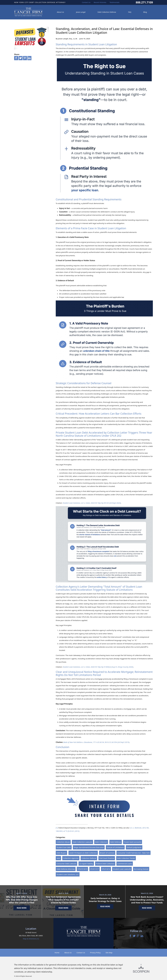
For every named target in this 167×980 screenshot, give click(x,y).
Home (57, 953)
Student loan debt (64, 847)
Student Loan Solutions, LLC (68, 874)
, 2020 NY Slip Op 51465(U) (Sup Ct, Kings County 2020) (98, 667)
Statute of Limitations (115, 847)
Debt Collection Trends (126, 858)
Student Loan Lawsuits (122, 869)
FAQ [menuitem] (130, 12)
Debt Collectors (101, 842)
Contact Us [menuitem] (86, 2)
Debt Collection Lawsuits (83, 842)
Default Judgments (134, 847)
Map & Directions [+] (31, 939)
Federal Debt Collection (105, 864)
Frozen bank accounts (132, 842)
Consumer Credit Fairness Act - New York (133, 853)
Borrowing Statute (141, 869)
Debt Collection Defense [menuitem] (107, 12)
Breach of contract (107, 853)
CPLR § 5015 (82, 869)
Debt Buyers (61, 853)
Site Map (109, 953)
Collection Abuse (63, 842)
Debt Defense (116, 842)
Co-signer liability (86, 864)
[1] (57, 828)
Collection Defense (89, 858)
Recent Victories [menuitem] (100, 2)
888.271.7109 (144, 2)
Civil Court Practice (107, 858)
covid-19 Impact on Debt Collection (83, 853)
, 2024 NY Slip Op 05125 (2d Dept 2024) (92, 503)
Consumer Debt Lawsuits (67, 864)
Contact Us (81, 953)
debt (58, 858)
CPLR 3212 (106, 869)
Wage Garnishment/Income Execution (89, 847)
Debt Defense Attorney (66, 869)
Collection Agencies (71, 858)
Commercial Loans (125, 864)
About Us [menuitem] (60, 12)
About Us (68, 953)
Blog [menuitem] (145, 12)
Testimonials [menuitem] (114, 2)
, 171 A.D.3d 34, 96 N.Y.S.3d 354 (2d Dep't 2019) (96, 742)
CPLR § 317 (94, 869)
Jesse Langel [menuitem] (81, 12)
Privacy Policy (95, 953)
